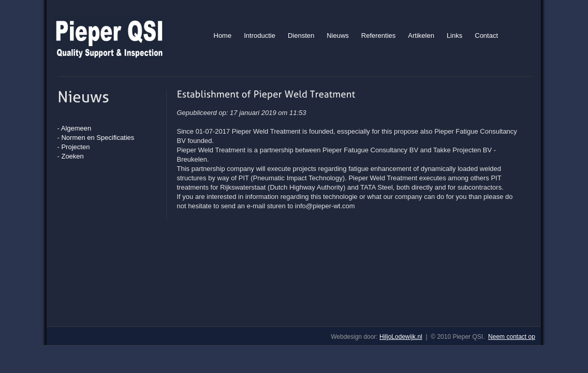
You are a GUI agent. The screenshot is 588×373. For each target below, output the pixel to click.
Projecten (75, 147)
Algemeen (76, 128)
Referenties (378, 35)
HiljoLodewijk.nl (401, 337)
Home (223, 35)
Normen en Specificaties (98, 138)
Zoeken (72, 156)
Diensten (301, 35)
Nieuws (338, 35)
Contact (486, 35)
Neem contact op (512, 337)
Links (454, 35)
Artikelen (421, 35)
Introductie (260, 35)
